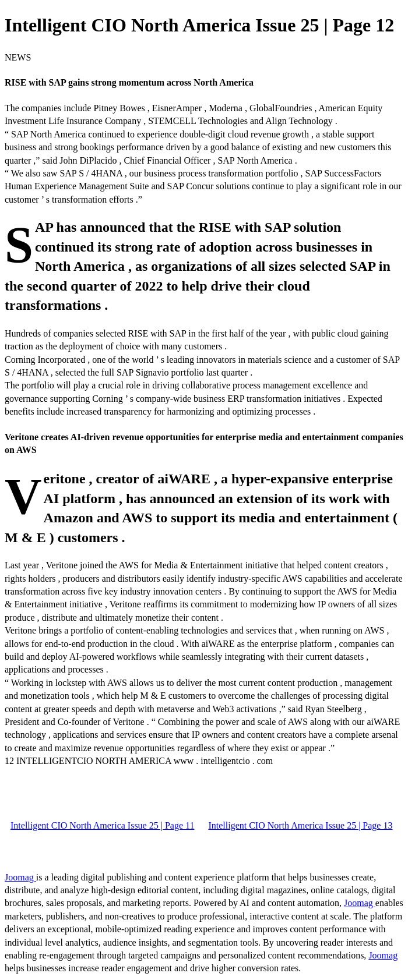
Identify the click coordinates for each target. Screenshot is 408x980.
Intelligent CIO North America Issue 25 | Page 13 (300, 825)
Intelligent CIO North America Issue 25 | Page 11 (102, 825)
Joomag (20, 877)
